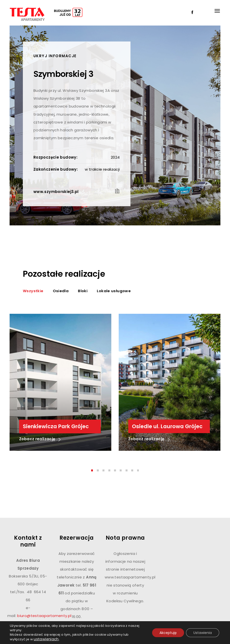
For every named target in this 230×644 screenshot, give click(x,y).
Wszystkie (33, 291)
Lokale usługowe (114, 291)
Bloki (83, 291)
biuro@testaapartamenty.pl (44, 616)
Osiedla (61, 291)
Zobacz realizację (40, 439)
